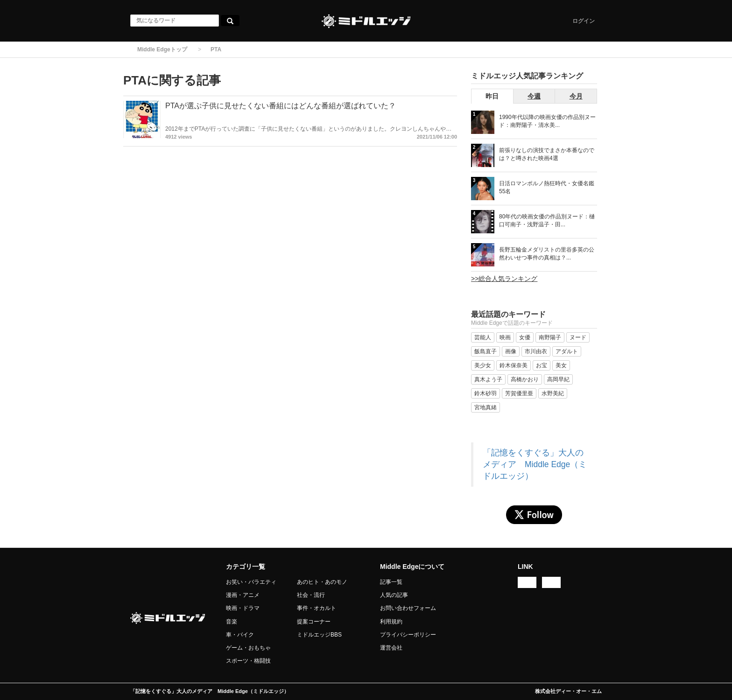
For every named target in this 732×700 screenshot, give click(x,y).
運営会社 (391, 648)
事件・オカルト (317, 608)
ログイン (584, 21)
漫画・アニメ (243, 595)
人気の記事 (394, 595)
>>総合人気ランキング (504, 279)
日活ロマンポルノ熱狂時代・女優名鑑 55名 (547, 187)
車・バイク (240, 635)
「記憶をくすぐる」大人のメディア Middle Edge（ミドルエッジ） (535, 464)
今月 (576, 96)
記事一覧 (391, 582)
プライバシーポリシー (408, 635)
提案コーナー (314, 622)
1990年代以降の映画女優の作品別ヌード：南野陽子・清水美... (547, 121)
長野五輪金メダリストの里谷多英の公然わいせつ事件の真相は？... (547, 254)
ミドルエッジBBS (319, 635)
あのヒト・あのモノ (322, 582)
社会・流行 (311, 595)
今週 (534, 96)
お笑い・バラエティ (251, 582)
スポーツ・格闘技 (248, 661)
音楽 (232, 622)
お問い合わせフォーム (408, 608)
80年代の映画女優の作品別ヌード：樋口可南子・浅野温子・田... (547, 220)
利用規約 (391, 622)
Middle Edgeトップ (162, 49)
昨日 (492, 96)
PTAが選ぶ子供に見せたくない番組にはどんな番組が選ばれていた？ (281, 106)
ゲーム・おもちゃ (248, 648)
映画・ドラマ (243, 608)
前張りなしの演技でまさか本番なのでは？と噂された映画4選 (547, 154)
